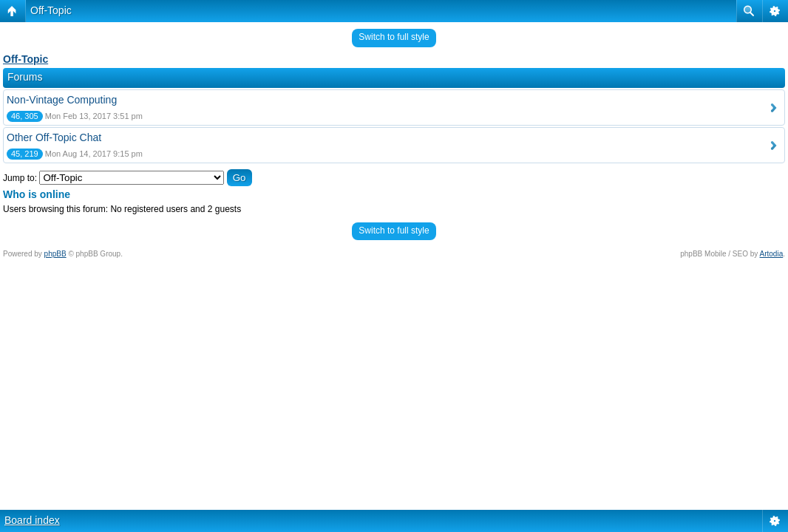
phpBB (55, 254)
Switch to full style (394, 37)
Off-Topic (51, 10)
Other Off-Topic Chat (54, 137)
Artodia (772, 254)
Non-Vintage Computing (62, 100)
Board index (32, 520)
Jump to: (20, 178)
